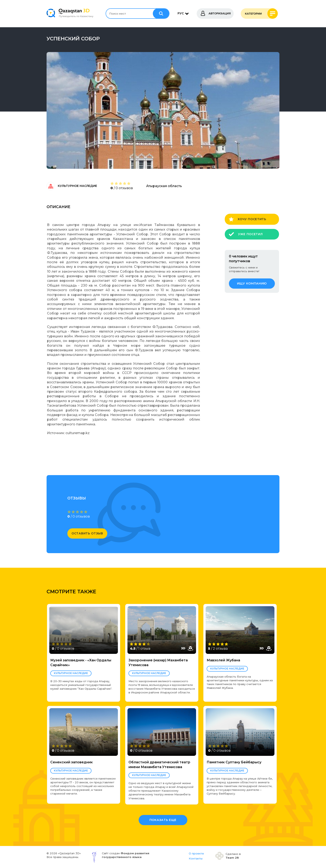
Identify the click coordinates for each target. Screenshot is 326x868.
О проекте (196, 853)
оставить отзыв (87, 533)
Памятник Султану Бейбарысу (234, 762)
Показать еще (163, 820)
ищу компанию (252, 283)
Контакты (196, 858)
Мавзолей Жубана (223, 660)
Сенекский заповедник (72, 762)
